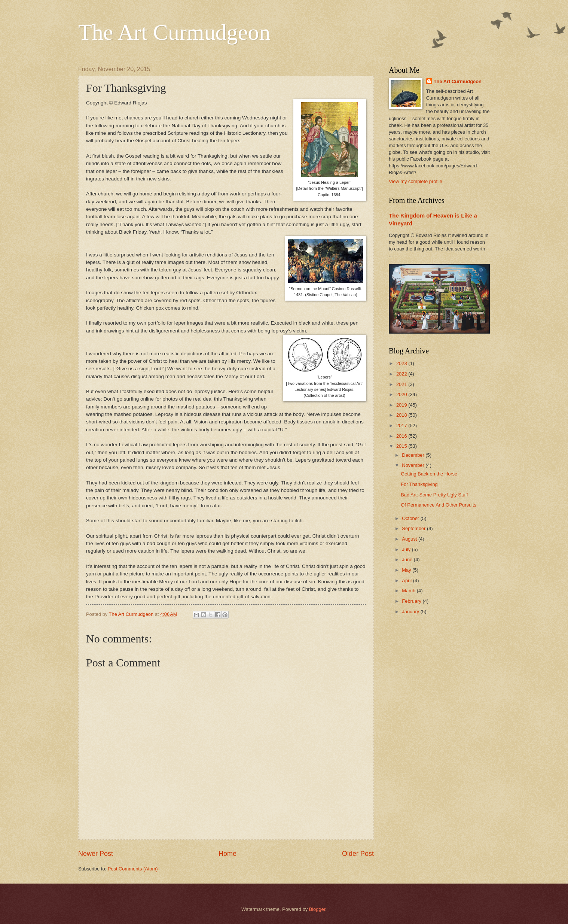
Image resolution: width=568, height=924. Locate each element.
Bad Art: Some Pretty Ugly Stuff (434, 495)
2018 (402, 415)
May (407, 570)
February (412, 601)
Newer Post (96, 854)
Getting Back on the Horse (429, 474)
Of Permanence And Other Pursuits (439, 505)
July (407, 549)
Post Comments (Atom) (133, 869)
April (407, 580)
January (411, 612)
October (411, 518)
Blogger (317, 909)
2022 (402, 374)
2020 (402, 394)
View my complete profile (416, 181)
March (409, 591)
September (414, 528)
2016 (402, 436)
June (408, 560)
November (414, 465)
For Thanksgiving (419, 484)
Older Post (358, 854)
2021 (402, 384)
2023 (402, 363)
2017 (402, 425)
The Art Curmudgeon (174, 32)
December (414, 455)
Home (227, 854)
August (410, 539)
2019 (402, 405)
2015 (402, 446)
